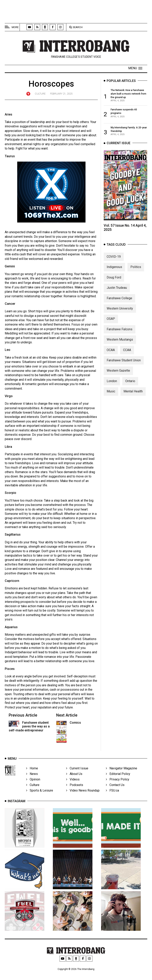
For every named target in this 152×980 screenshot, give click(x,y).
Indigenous (114, 274)
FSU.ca (112, 798)
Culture (40, 94)
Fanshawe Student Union (124, 368)
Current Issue (77, 776)
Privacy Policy (118, 787)
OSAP (111, 326)
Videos (73, 787)
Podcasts (75, 792)
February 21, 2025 (61, 94)
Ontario (130, 389)
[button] (135, 68)
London (112, 389)
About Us (74, 781)
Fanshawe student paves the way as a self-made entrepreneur (29, 726)
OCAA (111, 357)
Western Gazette (118, 378)
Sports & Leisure (40, 798)
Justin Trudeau (117, 295)
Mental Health (133, 399)
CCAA (127, 357)
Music (111, 399)
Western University (120, 316)
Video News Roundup (83, 798)
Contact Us (115, 792)
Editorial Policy (118, 781)
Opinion (33, 787)
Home (32, 776)
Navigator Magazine (122, 776)
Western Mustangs (120, 347)
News (32, 781)
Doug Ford (114, 285)
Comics (75, 723)
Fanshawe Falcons (120, 337)
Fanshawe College (119, 306)
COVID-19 (114, 264)
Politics (136, 274)
